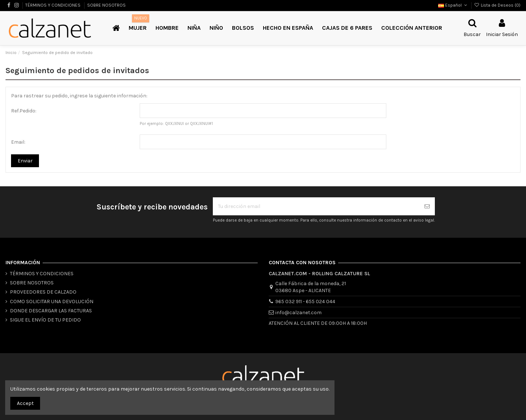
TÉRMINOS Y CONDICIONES (53, 5)
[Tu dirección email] (316, 206)
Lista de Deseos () (497, 5)
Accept (25, 403)
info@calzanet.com (298, 313)
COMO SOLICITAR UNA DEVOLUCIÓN (52, 301)
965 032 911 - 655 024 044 (305, 301)
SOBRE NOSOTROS (106, 5)
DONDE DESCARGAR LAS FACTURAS (51, 311)
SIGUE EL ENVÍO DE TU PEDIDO (45, 320)
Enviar (25, 161)
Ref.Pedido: (24, 111)
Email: (18, 142)
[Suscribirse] (427, 206)
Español (453, 5)
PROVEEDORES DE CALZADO (43, 292)
